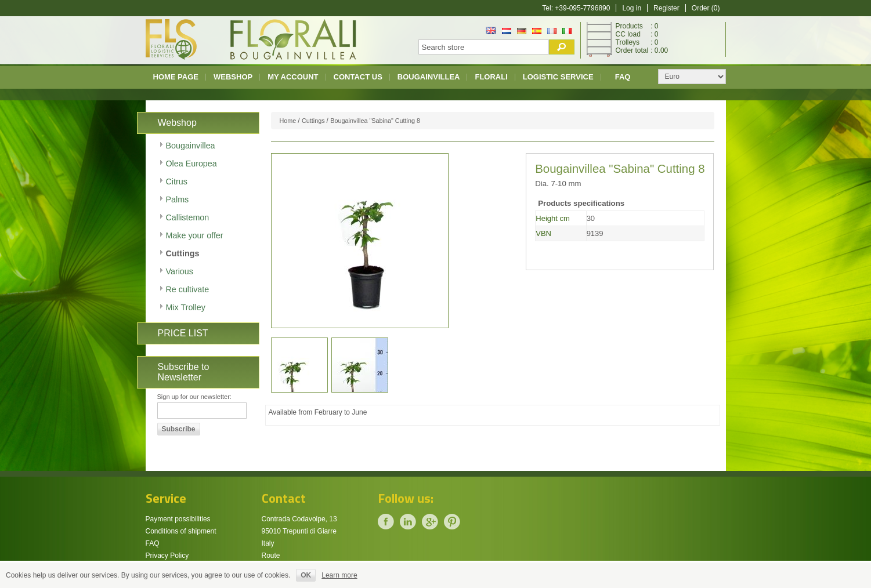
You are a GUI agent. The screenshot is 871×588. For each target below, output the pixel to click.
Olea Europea (191, 164)
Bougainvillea (429, 77)
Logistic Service (558, 77)
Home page (176, 77)
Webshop (233, 77)
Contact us (358, 77)
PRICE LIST (183, 333)
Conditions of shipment (181, 531)
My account (293, 77)
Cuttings (183, 253)
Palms (178, 199)
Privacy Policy (167, 556)
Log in (632, 8)
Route (271, 556)
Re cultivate (188, 289)
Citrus (177, 182)
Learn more (339, 575)
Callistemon (188, 217)
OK (306, 575)
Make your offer (195, 235)
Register (666, 8)
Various (180, 271)
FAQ (623, 77)
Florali (491, 77)
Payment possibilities (178, 519)
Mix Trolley (186, 307)
